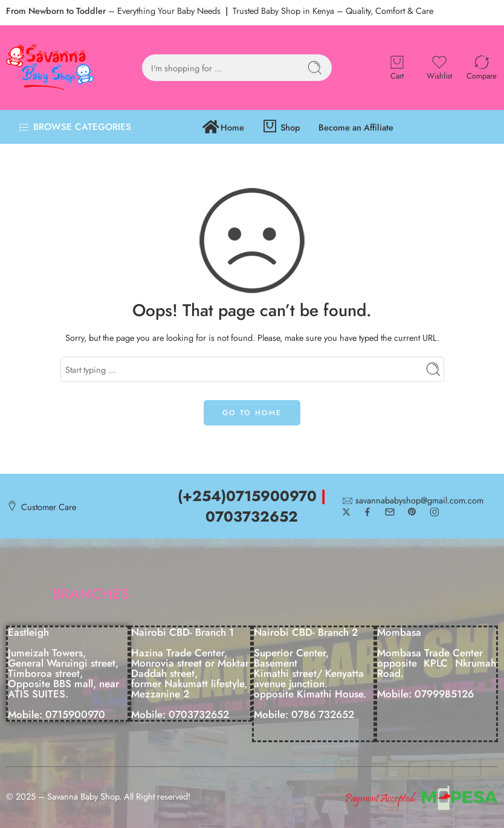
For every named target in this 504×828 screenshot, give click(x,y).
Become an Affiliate (356, 127)
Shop (281, 127)
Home (223, 127)
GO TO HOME (252, 413)
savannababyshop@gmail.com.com (419, 501)
